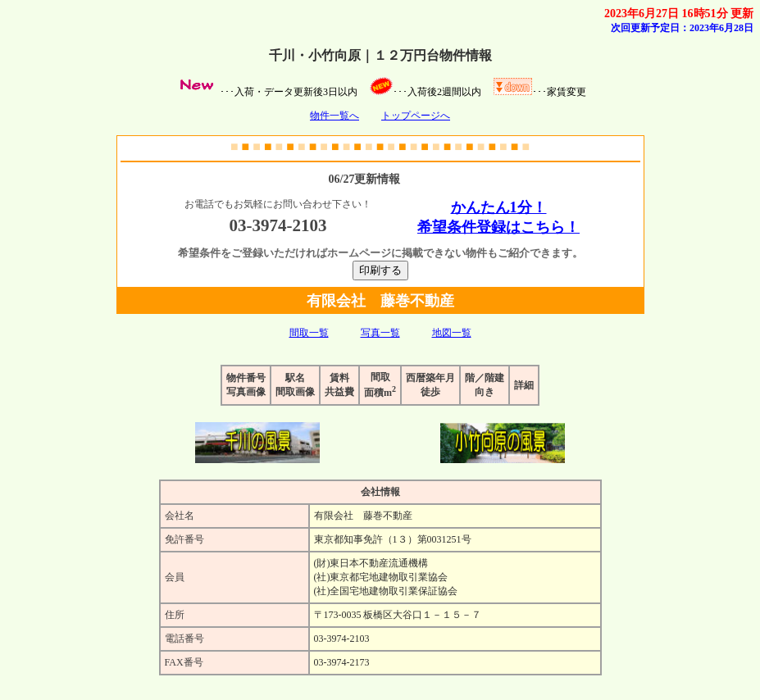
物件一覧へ (334, 116)
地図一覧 (452, 333)
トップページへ (416, 116)
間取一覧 (309, 333)
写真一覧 (380, 333)
